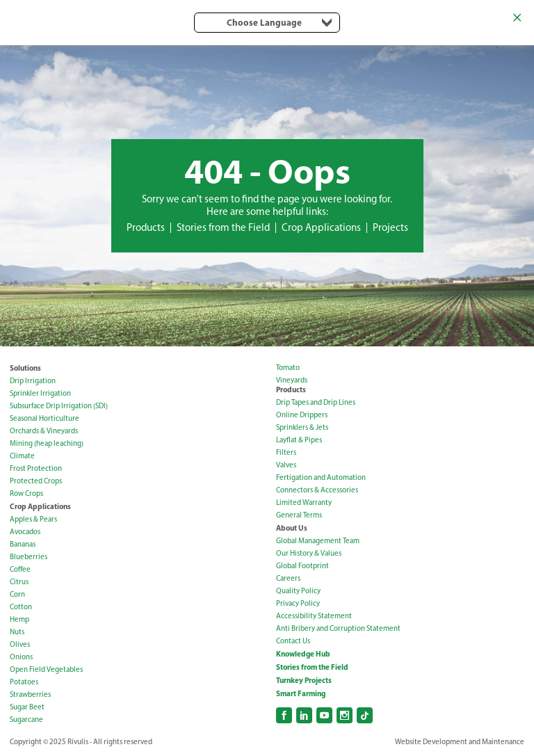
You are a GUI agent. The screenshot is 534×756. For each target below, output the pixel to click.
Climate (22, 456)
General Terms (299, 515)
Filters (286, 452)
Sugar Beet (27, 707)
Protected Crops (36, 481)
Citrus (19, 582)
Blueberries (29, 557)
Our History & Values (309, 553)
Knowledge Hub (303, 654)
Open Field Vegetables (46, 669)
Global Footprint (302, 566)
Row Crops (26, 493)
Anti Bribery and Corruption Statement (338, 628)
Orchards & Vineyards (44, 431)
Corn (17, 594)
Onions (21, 657)
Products (146, 227)
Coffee (20, 569)
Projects (390, 227)
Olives (20, 644)
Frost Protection (36, 468)
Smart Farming (301, 693)
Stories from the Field (223, 227)
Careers (288, 578)
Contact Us (293, 641)
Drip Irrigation (33, 381)
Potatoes (24, 682)
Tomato (288, 368)
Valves (286, 465)
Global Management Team (318, 541)
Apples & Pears (33, 519)
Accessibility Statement (314, 616)
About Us (292, 528)
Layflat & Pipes (299, 440)
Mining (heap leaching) (47, 443)
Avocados (25, 532)
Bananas (23, 544)
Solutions (25, 368)
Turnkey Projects (304, 680)
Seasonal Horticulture (44, 418)
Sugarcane (26, 719)
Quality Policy (298, 591)
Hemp (19, 619)
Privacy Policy (298, 603)
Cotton (21, 607)
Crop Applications (321, 227)
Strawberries (30, 694)
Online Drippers (302, 415)
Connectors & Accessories (317, 490)
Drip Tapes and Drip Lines (316, 402)
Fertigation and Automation (321, 477)
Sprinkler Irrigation (40, 393)
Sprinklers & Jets (302, 427)
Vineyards (292, 380)
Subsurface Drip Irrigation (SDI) (59, 406)
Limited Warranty (304, 502)
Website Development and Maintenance (460, 742)
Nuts (17, 632)
